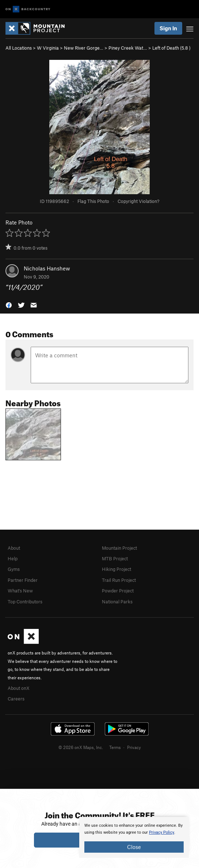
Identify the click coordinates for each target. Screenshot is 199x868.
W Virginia (48, 48)
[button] (9, 304)
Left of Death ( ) (171, 48)
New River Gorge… (84, 48)
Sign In (168, 28)
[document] (134, 837)
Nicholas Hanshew (47, 268)
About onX (19, 688)
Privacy (134, 747)
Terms (115, 747)
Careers (16, 699)
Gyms (14, 569)
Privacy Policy (162, 832)
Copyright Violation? (138, 201)
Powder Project (118, 591)
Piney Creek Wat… (128, 48)
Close (134, 847)
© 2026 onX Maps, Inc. (81, 747)
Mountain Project (119, 548)
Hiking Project (116, 569)
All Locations (19, 48)
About (14, 548)
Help (13, 558)
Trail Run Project (119, 580)
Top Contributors (25, 602)
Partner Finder (23, 580)
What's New (20, 591)
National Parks (117, 602)
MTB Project (115, 558)
